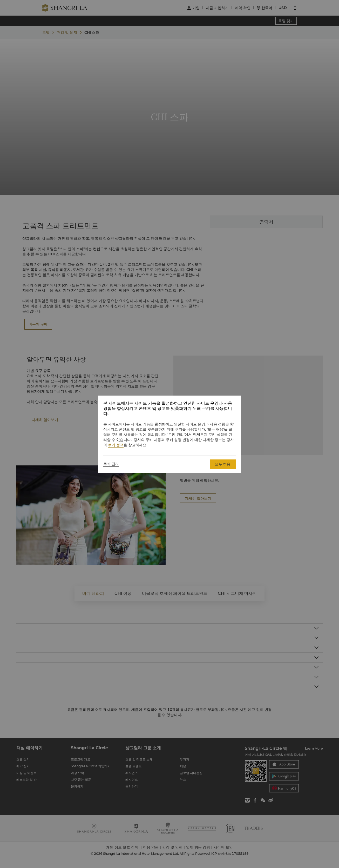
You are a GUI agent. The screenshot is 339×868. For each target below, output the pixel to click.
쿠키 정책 (116, 445)
